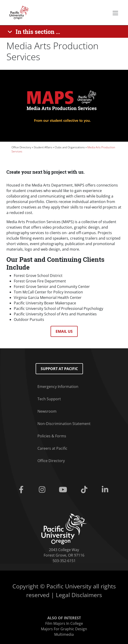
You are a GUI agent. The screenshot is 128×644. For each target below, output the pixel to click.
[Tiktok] (85, 490)
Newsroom (47, 411)
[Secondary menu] (115, 13)
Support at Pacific (59, 369)
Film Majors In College (64, 623)
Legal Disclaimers (79, 595)
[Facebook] (22, 490)
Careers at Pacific (52, 448)
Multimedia (64, 634)
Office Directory (21, 147)
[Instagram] (43, 490)
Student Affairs (43, 147)
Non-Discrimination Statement (64, 424)
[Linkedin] (106, 490)
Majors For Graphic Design (64, 629)
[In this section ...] (35, 32)
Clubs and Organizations (70, 147)
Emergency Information (58, 387)
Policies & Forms (52, 436)
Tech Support (49, 399)
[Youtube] (64, 490)
